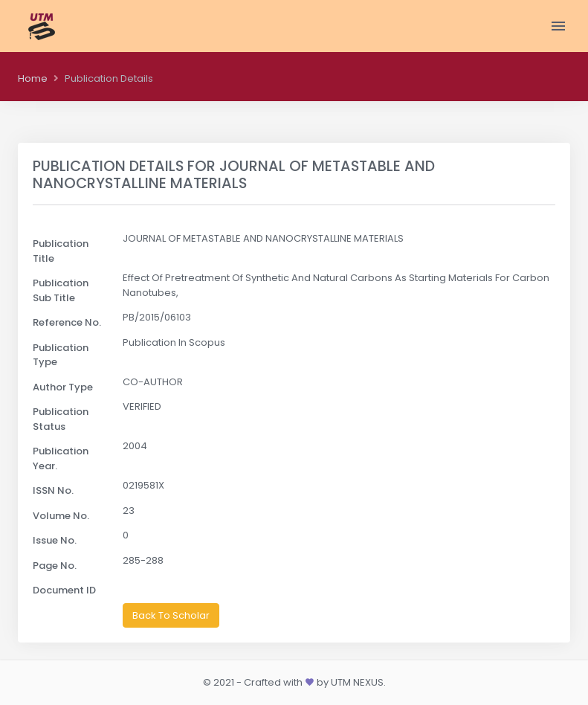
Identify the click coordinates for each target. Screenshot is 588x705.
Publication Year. (61, 458)
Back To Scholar (171, 615)
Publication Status (61, 419)
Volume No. (61, 516)
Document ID (64, 590)
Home (33, 78)
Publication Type (61, 355)
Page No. (55, 566)
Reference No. (67, 322)
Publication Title (61, 251)
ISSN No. (53, 490)
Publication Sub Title (61, 290)
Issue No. (55, 540)
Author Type (63, 387)
